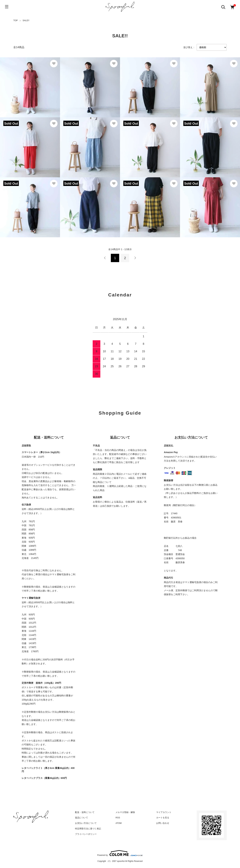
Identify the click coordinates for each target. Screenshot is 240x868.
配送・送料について (85, 812)
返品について (81, 818)
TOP (16, 20)
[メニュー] (7, 7)
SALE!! (26, 20)
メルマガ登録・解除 (125, 812)
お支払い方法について (86, 823)
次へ (135, 258)
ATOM (118, 823)
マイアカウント (164, 812)
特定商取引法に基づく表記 (88, 829)
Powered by (120, 853)
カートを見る (163, 818)
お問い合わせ (163, 823)
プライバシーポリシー (86, 834)
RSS (118, 818)
